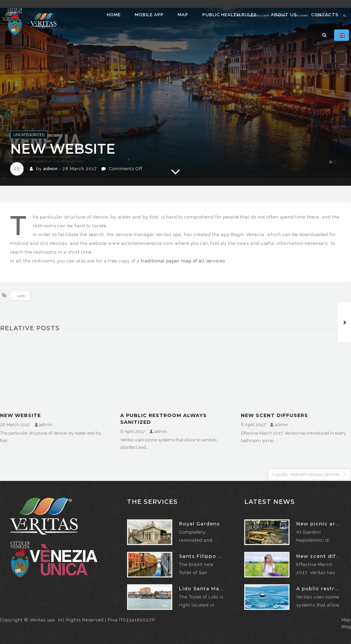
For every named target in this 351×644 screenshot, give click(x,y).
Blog (346, 627)
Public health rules (230, 15)
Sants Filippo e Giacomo (214, 556)
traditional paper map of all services (183, 261)
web (21, 296)
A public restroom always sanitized (164, 419)
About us (284, 15)
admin (51, 169)
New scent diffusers (274, 415)
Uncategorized (29, 135)
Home (114, 15)
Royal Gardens (199, 524)
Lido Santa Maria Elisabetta (218, 589)
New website (20, 415)
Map (183, 15)
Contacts (325, 15)
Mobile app (149, 15)
